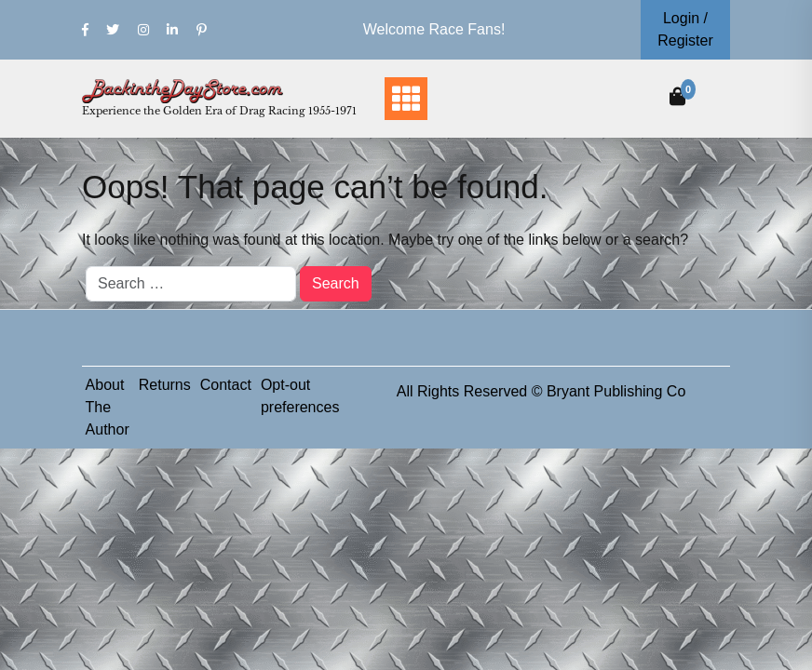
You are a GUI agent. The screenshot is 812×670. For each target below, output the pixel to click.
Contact (226, 385)
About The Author (108, 407)
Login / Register (685, 29)
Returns (165, 385)
